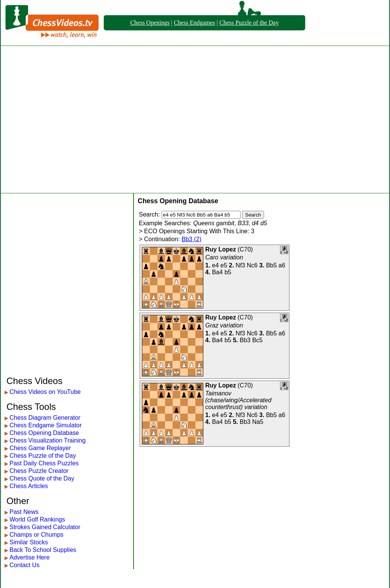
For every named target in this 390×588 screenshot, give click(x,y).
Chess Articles (29, 486)
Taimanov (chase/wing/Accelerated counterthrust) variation (238, 400)
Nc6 (252, 265)
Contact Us (24, 565)
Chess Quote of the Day (42, 478)
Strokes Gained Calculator (45, 527)
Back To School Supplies (43, 550)
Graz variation (224, 325)
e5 (224, 265)
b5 (228, 272)
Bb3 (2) (192, 239)
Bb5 (271, 265)
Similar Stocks (29, 542)
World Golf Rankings (37, 519)
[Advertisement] (71, 119)
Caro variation (224, 257)
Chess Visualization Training (48, 440)
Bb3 (245, 340)
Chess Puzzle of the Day (249, 23)
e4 (215, 265)
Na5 (258, 422)
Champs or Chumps (36, 535)
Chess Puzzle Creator (39, 471)
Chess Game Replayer (40, 448)
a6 (282, 265)
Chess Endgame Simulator (46, 425)
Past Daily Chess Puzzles (44, 463)
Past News (24, 512)
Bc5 (258, 340)
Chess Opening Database (44, 433)
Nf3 (240, 265)
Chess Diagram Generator (45, 418)
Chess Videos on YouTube (45, 392)
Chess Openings (150, 23)
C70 (245, 249)
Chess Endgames (194, 23)
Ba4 (217, 272)
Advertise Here (30, 557)
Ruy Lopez (221, 249)
